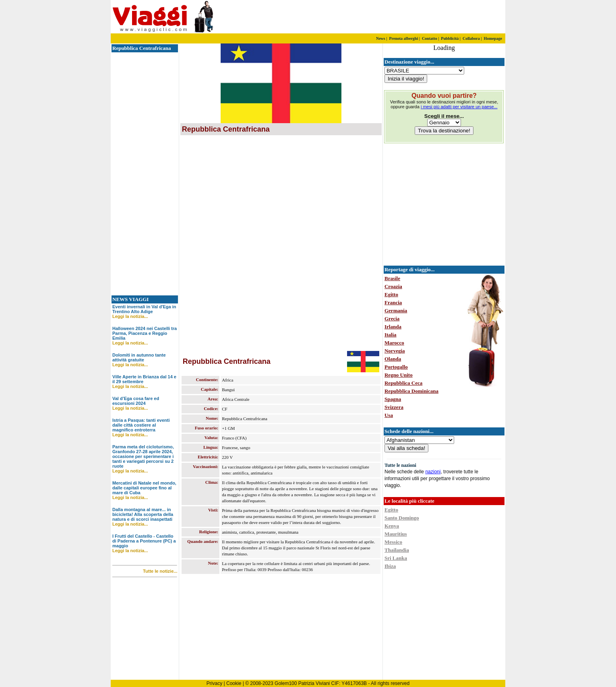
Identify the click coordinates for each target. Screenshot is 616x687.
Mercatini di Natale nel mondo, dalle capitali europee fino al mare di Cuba (144, 488)
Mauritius (396, 534)
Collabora (471, 38)
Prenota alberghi (403, 38)
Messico (393, 542)
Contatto (430, 38)
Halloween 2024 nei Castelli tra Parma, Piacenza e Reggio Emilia (145, 333)
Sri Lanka (396, 558)
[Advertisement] (411, 17)
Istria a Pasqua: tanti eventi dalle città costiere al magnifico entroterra (141, 425)
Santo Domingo (402, 518)
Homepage (493, 38)
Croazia (393, 286)
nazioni (433, 472)
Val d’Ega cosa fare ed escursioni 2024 (136, 401)
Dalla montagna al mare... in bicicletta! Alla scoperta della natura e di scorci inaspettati (143, 514)
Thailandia (397, 550)
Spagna (393, 399)
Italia (391, 335)
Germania (396, 310)
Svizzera (394, 407)
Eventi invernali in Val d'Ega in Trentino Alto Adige (144, 309)
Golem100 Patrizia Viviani (302, 683)
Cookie (234, 683)
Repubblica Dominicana (411, 391)
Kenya (392, 526)
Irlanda (393, 327)
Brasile (392, 278)
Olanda (393, 359)
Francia (393, 302)
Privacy (214, 683)
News (381, 38)
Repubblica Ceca (403, 383)
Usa (389, 415)
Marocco (394, 343)
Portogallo (396, 367)
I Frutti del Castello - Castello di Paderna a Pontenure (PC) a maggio (144, 541)
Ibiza (390, 566)
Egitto (391, 294)
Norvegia (395, 351)
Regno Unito (399, 375)
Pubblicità (450, 38)
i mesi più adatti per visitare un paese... (459, 107)
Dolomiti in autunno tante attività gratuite (139, 357)
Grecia (392, 319)
